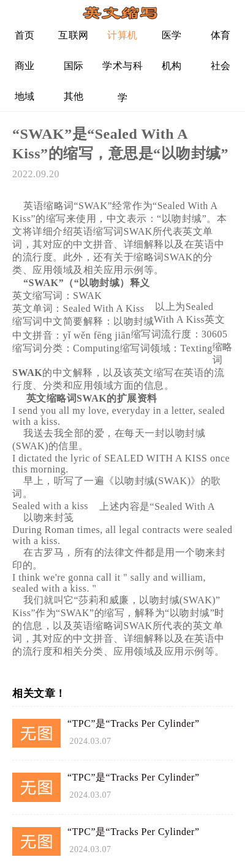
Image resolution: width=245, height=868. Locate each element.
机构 (172, 66)
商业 (25, 66)
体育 (221, 35)
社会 (221, 66)
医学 (172, 35)
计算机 (123, 35)
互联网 (73, 35)
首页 (25, 35)
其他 (74, 96)
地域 (25, 96)
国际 (74, 66)
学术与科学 (123, 71)
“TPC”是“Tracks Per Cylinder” (134, 723)
